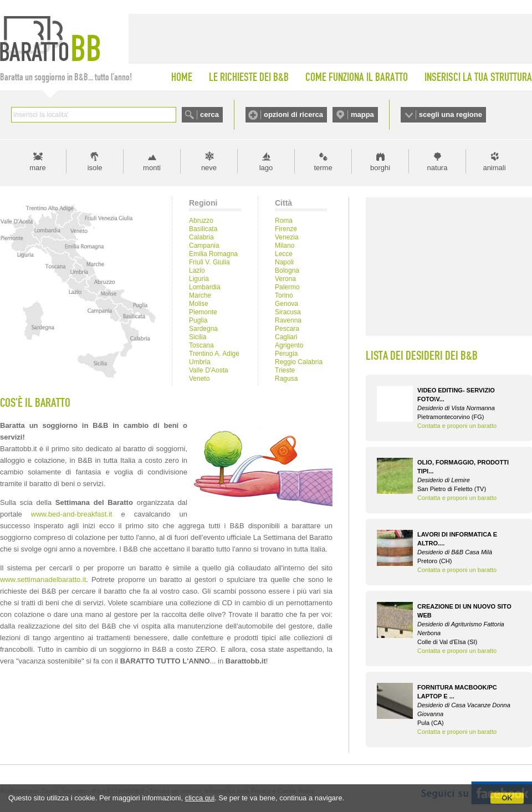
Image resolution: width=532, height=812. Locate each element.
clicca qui (200, 798)
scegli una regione (451, 114)
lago (266, 168)
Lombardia (205, 287)
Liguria (199, 279)
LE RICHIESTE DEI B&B (249, 77)
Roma (284, 221)
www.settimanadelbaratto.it (43, 579)
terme (323, 168)
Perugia (286, 354)
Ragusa (286, 379)
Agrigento (289, 345)
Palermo (287, 287)
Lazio (197, 270)
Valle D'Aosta (209, 370)
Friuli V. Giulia (209, 262)
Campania (204, 246)
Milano (285, 246)
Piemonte (203, 312)
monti (152, 168)
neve (209, 168)
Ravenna (288, 320)
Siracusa (288, 312)
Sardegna (203, 329)
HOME (182, 77)
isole (95, 168)
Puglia (198, 320)
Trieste (285, 370)
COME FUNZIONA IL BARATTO (357, 77)
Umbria (200, 362)
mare (38, 168)
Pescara (287, 329)
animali (494, 168)
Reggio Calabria (299, 362)
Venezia (287, 237)
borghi (380, 168)
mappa (362, 114)
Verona (285, 279)
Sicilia (198, 337)
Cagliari (286, 337)
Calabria (201, 237)
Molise (199, 304)
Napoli (284, 262)
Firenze (286, 229)
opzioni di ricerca (293, 114)
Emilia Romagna (213, 254)
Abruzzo (201, 221)
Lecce (284, 254)
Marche (200, 295)
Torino (284, 295)
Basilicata (203, 229)
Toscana (201, 345)
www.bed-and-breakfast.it (72, 514)
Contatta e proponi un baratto (457, 426)
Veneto (199, 379)
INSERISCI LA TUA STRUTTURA (478, 77)
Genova (287, 304)
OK (507, 798)
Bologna (287, 270)
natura (438, 168)
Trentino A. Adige (214, 354)
